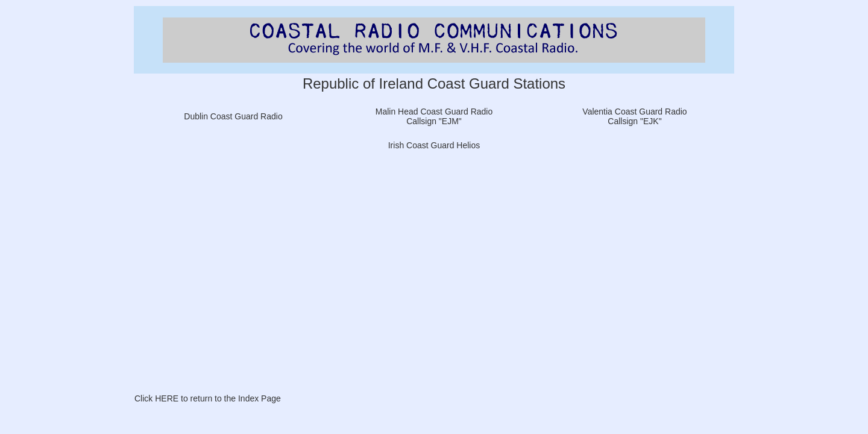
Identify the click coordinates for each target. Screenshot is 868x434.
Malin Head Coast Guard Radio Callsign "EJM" (434, 116)
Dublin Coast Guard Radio (233, 116)
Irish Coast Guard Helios (434, 145)
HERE (167, 398)
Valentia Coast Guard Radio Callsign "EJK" (634, 116)
